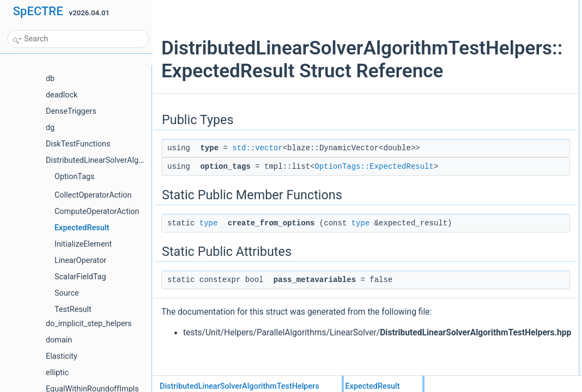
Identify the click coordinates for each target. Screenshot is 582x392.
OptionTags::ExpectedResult (310, 213)
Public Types (464, 6)
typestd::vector (475, 18)
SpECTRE (38, 11)
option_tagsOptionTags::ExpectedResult (512, 30)
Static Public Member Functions (491, 42)
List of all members (473, 90)
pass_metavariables (483, 78)
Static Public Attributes (478, 66)
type (209, 270)
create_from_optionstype (490, 54)
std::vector (225, 183)
